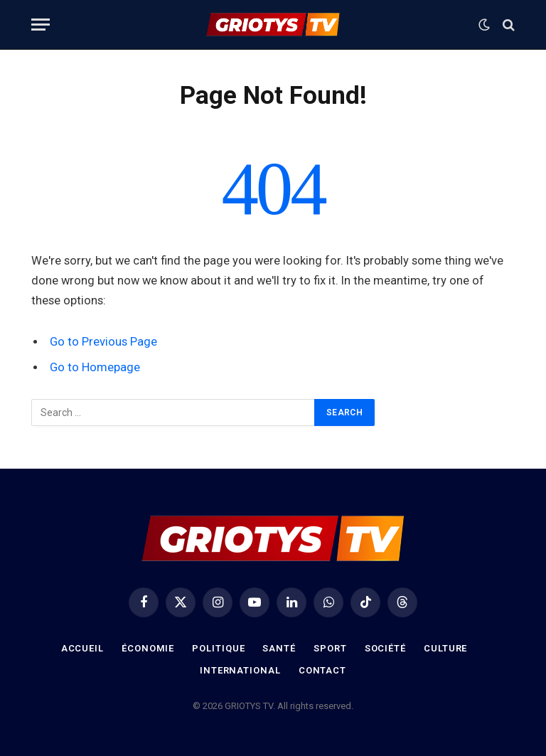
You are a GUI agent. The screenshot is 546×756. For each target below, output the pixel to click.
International (240, 670)
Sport (330, 648)
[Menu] (41, 25)
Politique (218, 648)
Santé (279, 648)
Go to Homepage (95, 367)
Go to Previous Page (103, 342)
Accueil (82, 648)
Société (385, 648)
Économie (148, 648)
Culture (445, 648)
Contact (322, 670)
